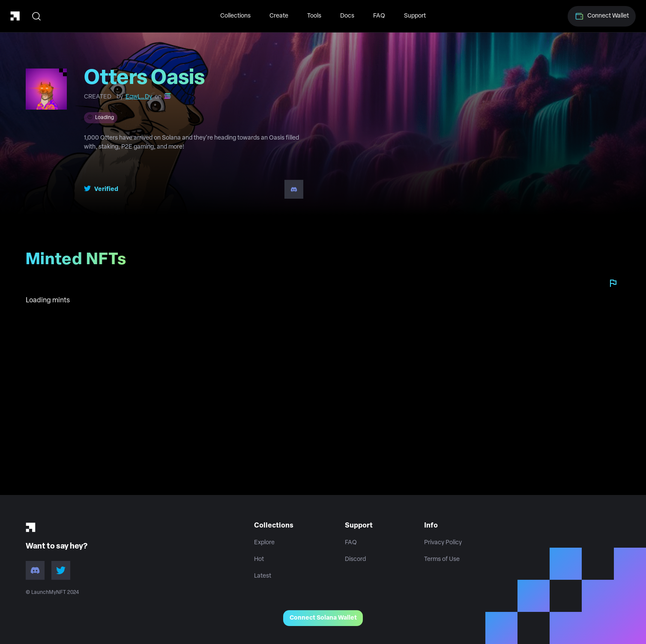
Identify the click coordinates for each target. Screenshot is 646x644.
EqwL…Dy (139, 97)
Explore (264, 543)
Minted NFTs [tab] (79, 263)
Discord (355, 559)
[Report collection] (613, 283)
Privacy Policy (443, 543)
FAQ (379, 16)
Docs (347, 16)
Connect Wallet (602, 16)
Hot (259, 559)
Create (279, 16)
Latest (263, 576)
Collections (235, 16)
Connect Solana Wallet (323, 618)
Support (415, 16)
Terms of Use (442, 559)
